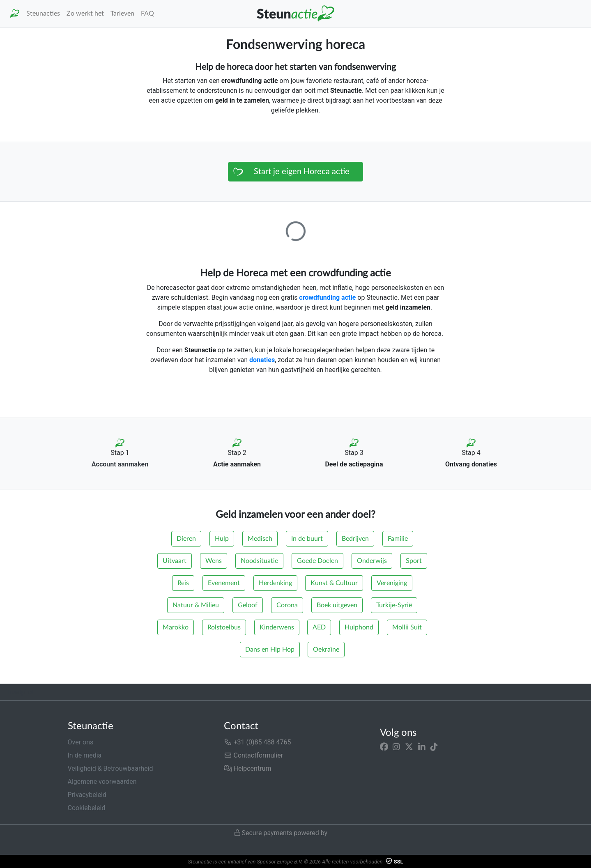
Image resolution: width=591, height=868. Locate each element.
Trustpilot (20, 692)
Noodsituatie (259, 561)
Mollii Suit (407, 627)
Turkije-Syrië (394, 605)
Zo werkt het (85, 14)
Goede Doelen (317, 561)
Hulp (222, 539)
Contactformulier (254, 755)
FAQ (147, 14)
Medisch (260, 539)
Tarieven (122, 14)
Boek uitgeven (337, 605)
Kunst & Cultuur (334, 583)
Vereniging (392, 583)
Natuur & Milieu (196, 605)
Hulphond (359, 627)
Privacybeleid (87, 795)
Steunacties (43, 14)
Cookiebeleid (87, 808)
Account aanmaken (120, 464)
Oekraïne (326, 650)
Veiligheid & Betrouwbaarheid (110, 768)
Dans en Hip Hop (270, 650)
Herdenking (275, 583)
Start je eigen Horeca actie (302, 172)
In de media (85, 755)
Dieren (186, 539)
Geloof (248, 605)
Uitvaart (175, 561)
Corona (287, 605)
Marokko (176, 627)
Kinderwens (277, 627)
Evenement (224, 583)
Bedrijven (355, 539)
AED (319, 627)
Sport (414, 561)
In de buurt (307, 539)
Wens (214, 561)
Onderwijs (372, 561)
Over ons (81, 742)
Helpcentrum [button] (248, 768)
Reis (183, 583)
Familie (398, 539)
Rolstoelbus (224, 627)
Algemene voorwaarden (102, 782)
